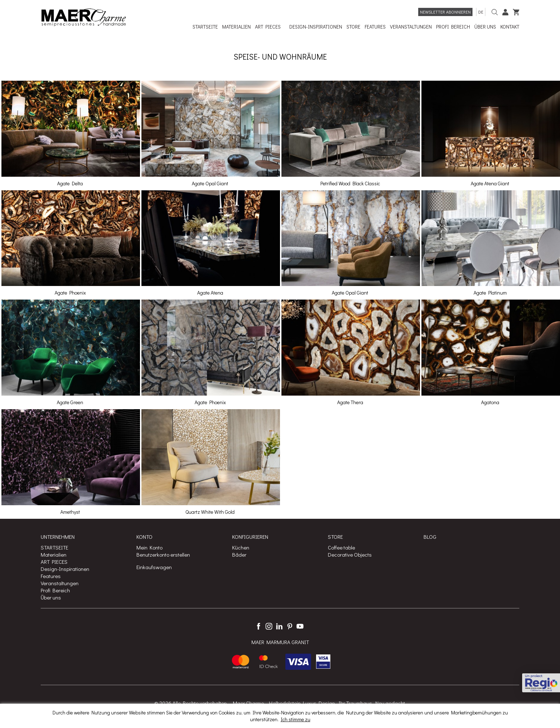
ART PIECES (54, 562)
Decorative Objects (350, 554)
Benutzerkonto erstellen (163, 554)
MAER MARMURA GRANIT (280, 642)
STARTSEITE (54, 547)
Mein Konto (149, 547)
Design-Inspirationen (65, 569)
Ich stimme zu (296, 719)
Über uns (51, 597)
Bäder (239, 554)
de (481, 12)
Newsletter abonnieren (445, 12)
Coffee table (341, 547)
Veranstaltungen (60, 583)
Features (51, 576)
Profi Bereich (55, 590)
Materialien (54, 554)
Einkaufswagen (154, 567)
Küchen (241, 547)
